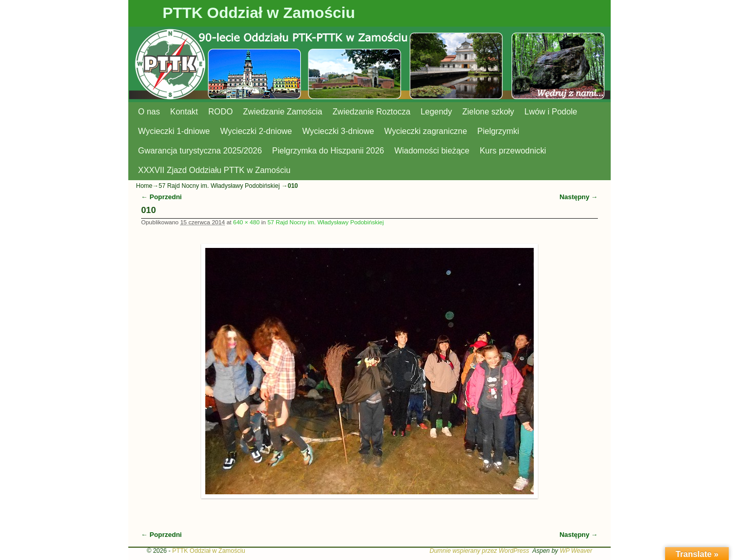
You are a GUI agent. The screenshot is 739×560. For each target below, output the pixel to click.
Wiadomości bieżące (432, 151)
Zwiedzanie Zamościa (283, 112)
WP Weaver (576, 551)
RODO (221, 112)
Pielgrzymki (498, 131)
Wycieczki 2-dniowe (256, 131)
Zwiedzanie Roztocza (372, 112)
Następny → (579, 197)
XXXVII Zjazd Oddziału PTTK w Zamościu (214, 170)
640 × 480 (246, 222)
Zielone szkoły (488, 112)
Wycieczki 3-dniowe (338, 131)
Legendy (436, 112)
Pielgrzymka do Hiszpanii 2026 (328, 151)
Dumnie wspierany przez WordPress (479, 551)
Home (144, 186)
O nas (149, 112)
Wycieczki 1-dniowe (174, 131)
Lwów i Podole (551, 112)
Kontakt (184, 112)
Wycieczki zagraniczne (426, 131)
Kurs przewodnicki (513, 151)
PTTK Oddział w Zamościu (259, 13)
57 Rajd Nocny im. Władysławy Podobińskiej (220, 186)
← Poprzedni (161, 197)
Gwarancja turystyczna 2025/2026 (200, 151)
